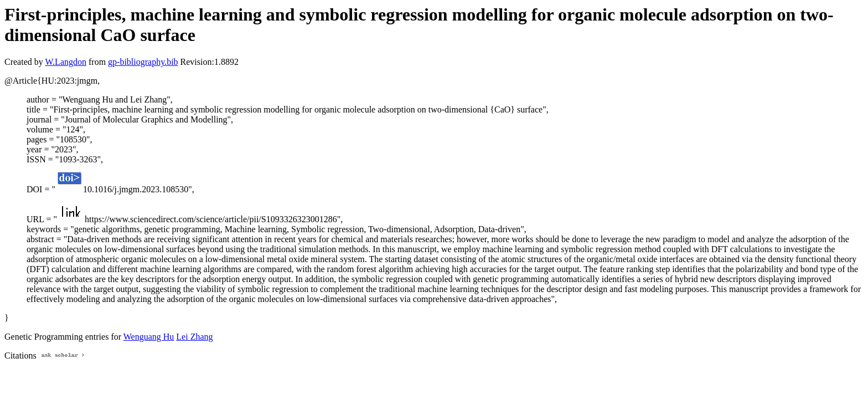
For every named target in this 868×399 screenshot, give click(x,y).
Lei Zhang (194, 337)
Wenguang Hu (149, 337)
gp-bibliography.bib (143, 62)
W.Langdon (66, 62)
